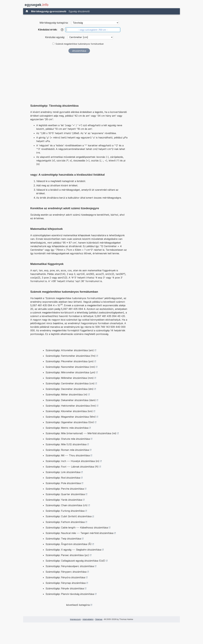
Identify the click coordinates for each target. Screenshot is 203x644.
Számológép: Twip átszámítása (63, 539)
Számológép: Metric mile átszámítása (67, 428)
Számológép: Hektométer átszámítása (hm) (71, 406)
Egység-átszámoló (79, 11)
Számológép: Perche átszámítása (65, 489)
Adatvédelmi (88, 619)
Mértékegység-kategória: (54, 23)
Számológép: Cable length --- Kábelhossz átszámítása (77, 528)
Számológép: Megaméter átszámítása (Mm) (71, 417)
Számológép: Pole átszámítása (63, 483)
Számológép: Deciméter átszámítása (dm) (69, 389)
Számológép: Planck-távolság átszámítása (70, 594)
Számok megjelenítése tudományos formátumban (80, 44)
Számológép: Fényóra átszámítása (65, 577)
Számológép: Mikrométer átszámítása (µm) (70, 372)
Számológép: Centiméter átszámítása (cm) (70, 383)
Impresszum (75, 619)
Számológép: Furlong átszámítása (65, 511)
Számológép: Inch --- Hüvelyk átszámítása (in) (72, 461)
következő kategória (78, 605)
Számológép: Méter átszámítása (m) (66, 394)
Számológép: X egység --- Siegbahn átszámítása (73, 550)
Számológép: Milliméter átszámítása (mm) (70, 378)
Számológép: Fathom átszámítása (65, 522)
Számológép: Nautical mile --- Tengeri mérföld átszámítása (79, 533)
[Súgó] (62, 30)
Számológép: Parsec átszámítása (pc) (67, 555)
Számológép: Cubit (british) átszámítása (69, 516)
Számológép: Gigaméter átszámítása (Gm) (70, 422)
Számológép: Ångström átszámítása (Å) (69, 544)
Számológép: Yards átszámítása (64, 500)
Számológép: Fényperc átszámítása (66, 572)
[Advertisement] (79, 78)
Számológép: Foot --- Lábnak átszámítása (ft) (72, 467)
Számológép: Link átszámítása (63, 472)
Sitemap (99, 619)
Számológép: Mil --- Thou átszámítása (68, 455)
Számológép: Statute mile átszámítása (68, 439)
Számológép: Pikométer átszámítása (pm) (70, 361)
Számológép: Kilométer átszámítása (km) (69, 411)
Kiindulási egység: (55, 37)
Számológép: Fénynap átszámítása (66, 583)
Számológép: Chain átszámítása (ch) (66, 505)
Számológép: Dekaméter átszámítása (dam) (71, 400)
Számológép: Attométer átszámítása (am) (70, 350)
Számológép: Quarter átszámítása (65, 494)
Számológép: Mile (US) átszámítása (66, 444)
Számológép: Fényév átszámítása (65, 588)
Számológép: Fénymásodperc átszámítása (70, 566)
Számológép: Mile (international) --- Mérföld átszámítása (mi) (81, 433)
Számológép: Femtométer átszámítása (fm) (71, 356)
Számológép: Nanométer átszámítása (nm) (70, 367)
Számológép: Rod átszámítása (63, 478)
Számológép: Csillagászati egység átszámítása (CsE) (75, 561)
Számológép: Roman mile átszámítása (67, 450)
